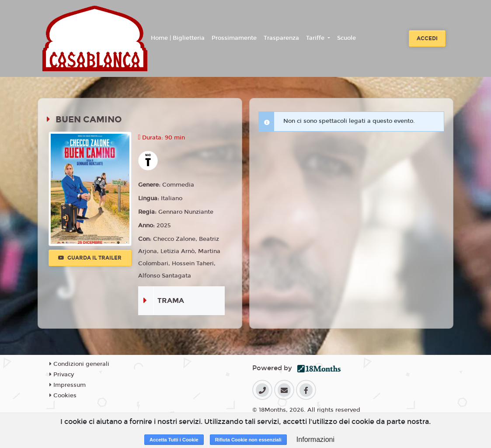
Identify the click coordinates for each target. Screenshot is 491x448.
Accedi (427, 38)
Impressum (68, 385)
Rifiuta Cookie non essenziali (248, 440)
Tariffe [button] (316, 38)
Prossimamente (234, 38)
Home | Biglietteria (178, 38)
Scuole (346, 38)
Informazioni (315, 439)
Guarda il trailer (90, 258)
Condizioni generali (79, 364)
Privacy (62, 375)
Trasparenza (281, 38)
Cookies (63, 396)
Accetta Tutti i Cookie (174, 440)
